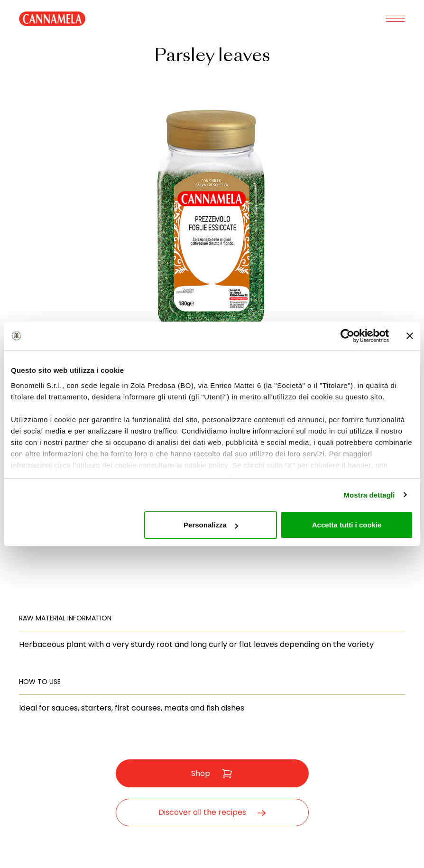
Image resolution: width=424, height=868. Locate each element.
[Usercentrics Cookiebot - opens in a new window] (347, 336)
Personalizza (211, 525)
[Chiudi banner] (410, 336)
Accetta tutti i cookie (347, 525)
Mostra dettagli (369, 495)
